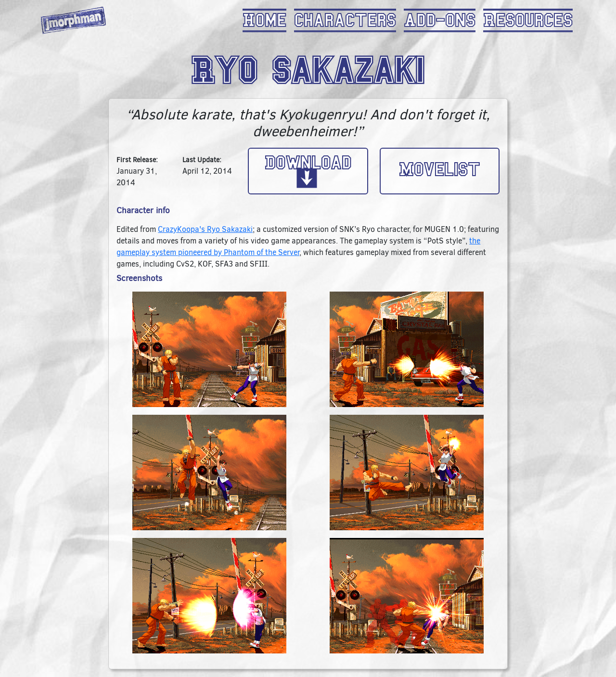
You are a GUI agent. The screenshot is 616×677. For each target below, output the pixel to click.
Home (264, 20)
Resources (528, 20)
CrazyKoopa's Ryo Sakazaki (205, 229)
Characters (345, 20)
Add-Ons (440, 20)
